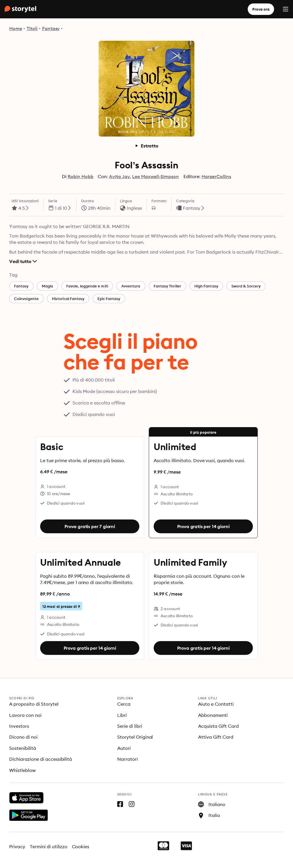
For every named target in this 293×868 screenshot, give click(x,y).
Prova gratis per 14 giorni (203, 526)
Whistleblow (22, 770)
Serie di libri (130, 726)
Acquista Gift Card (218, 726)
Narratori (128, 759)
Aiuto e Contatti (216, 704)
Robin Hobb (81, 176)
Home (16, 28)
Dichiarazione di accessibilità (41, 759)
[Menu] (286, 9)
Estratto (146, 146)
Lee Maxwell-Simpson (155, 176)
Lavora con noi (25, 715)
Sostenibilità (23, 748)
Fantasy (51, 28)
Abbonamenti (213, 715)
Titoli (32, 28)
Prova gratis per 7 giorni (90, 526)
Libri (122, 715)
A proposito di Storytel (34, 704)
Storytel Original (135, 737)
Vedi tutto (23, 261)
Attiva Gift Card (216, 737)
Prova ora (261, 9)
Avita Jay (119, 176)
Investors (19, 726)
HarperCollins (216, 176)
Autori (124, 748)
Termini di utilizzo (49, 846)
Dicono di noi (23, 737)
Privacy (17, 846)
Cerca (124, 704)
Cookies (81, 846)
